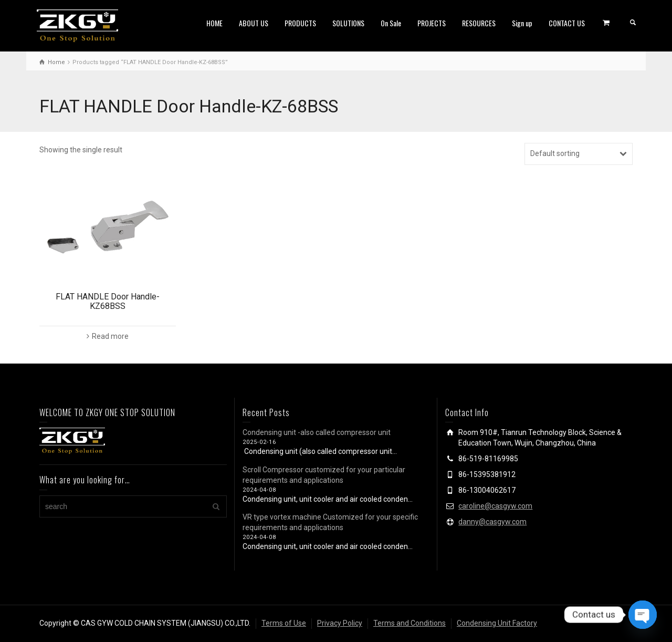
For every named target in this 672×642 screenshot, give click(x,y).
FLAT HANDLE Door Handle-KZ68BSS (108, 301)
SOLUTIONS (348, 23)
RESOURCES (479, 23)
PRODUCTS (300, 23)
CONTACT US (567, 23)
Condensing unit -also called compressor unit (317, 432)
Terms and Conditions (409, 623)
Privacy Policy (340, 623)
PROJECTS (432, 23)
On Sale (391, 23)
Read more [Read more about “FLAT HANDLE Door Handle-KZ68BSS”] (110, 336)
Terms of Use (284, 623)
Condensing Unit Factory (497, 623)
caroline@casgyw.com (495, 506)
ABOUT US (254, 23)
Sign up (522, 23)
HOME (214, 23)
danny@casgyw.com (492, 522)
